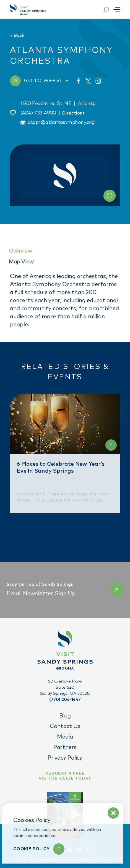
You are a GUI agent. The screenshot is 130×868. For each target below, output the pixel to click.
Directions (73, 113)
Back (17, 35)
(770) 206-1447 (65, 700)
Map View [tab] (21, 262)
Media (65, 737)
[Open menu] (117, 9)
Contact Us (65, 726)
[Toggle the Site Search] (106, 9)
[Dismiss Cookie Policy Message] (113, 813)
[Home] (28, 10)
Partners (65, 747)
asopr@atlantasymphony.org (61, 123)
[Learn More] (39, 849)
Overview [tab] (20, 251)
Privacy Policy (65, 758)
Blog (65, 716)
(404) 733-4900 (38, 113)
